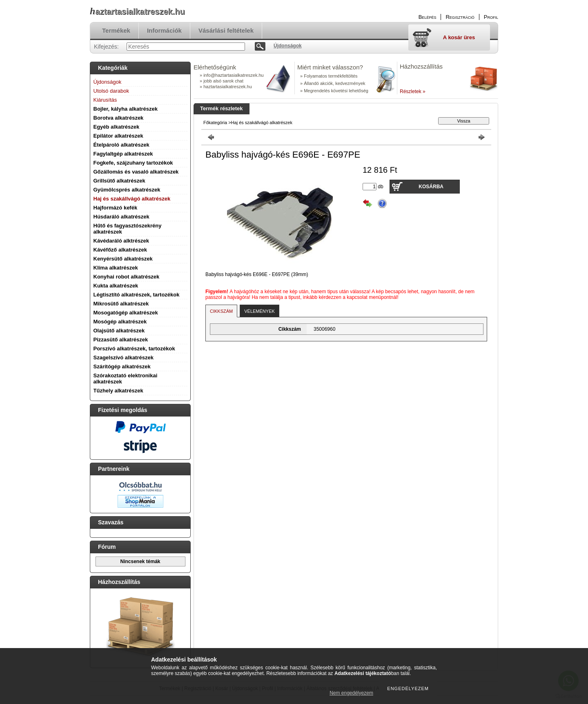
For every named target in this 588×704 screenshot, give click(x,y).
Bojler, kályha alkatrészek (126, 109)
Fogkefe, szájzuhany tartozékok (133, 163)
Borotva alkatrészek (119, 118)
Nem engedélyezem (351, 693)
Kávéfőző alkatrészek (120, 250)
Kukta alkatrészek (116, 286)
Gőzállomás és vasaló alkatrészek (136, 172)
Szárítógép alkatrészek (122, 366)
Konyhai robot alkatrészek (127, 277)
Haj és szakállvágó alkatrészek (132, 199)
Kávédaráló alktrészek (121, 241)
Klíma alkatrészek (116, 268)
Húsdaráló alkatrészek (121, 217)
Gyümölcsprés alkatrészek (127, 190)
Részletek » (413, 91)
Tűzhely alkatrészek (118, 391)
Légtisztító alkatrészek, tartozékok (137, 295)
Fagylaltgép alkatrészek (123, 154)
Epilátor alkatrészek (118, 136)
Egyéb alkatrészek (117, 127)
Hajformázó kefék (116, 208)
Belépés (428, 17)
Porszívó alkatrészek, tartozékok (134, 349)
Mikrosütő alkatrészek (121, 304)
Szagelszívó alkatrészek (124, 358)
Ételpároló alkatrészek (121, 145)
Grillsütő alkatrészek (119, 181)
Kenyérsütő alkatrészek (123, 259)
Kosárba (431, 187)
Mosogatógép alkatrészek (126, 313)
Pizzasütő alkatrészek (121, 340)
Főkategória (215, 123)
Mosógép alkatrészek (120, 322)
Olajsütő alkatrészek (119, 331)
